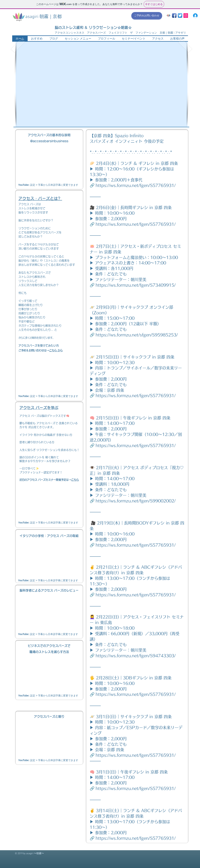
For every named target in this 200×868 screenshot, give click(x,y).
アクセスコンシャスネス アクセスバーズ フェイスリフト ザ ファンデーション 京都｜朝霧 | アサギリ (120, 33)
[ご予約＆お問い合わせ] (147, 16)
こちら (75, 480)
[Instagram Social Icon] (186, 16)
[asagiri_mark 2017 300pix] (169, 16)
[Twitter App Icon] (180, 16)
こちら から (56, 350)
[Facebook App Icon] (174, 16)
